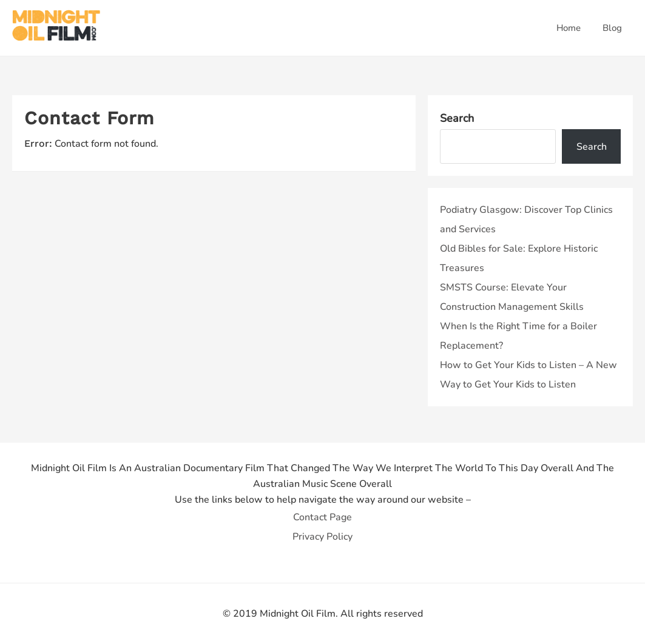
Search (457, 118)
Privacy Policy (322, 537)
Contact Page (322, 517)
